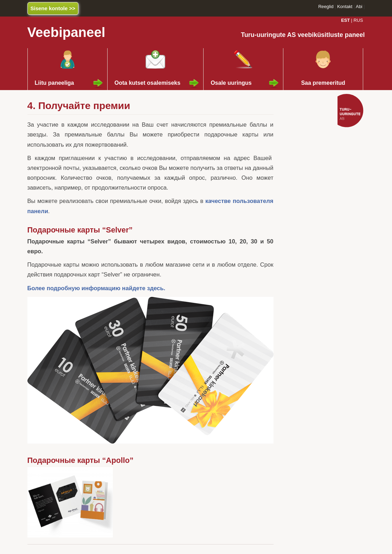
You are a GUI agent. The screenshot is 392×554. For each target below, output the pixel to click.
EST (345, 20)
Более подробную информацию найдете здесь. (97, 288)
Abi (359, 7)
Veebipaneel (66, 32)
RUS (358, 20)
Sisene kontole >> (53, 8)
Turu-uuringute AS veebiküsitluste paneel (303, 35)
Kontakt (345, 7)
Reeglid (326, 7)
